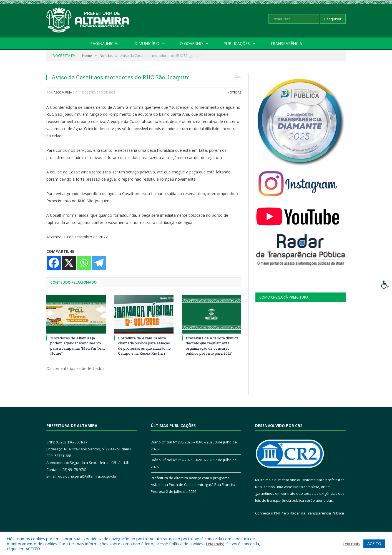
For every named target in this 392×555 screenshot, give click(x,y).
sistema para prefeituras (323, 480)
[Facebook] (54, 263)
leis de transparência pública (280, 500)
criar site (289, 480)
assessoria (293, 487)
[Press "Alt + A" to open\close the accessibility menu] (385, 285)
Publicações (237, 43)
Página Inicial (105, 43)
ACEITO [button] (374, 543)
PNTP (278, 513)
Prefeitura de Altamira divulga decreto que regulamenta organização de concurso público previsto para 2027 (212, 346)
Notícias (234, 92)
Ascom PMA (63, 92)
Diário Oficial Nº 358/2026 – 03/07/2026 (183, 442)
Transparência (286, 43)
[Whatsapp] (84, 263)
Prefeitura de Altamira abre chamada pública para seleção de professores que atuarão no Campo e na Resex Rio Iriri (144, 346)
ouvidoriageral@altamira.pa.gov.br (87, 476)
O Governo (191, 43)
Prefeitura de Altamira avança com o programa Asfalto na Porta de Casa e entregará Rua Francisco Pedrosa (194, 485)
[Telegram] (99, 263)
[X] (69, 263)
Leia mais (214, 544)
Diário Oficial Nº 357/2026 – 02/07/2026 (183, 460)
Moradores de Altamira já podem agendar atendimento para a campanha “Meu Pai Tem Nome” (78, 346)
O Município (147, 43)
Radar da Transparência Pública (317, 513)
